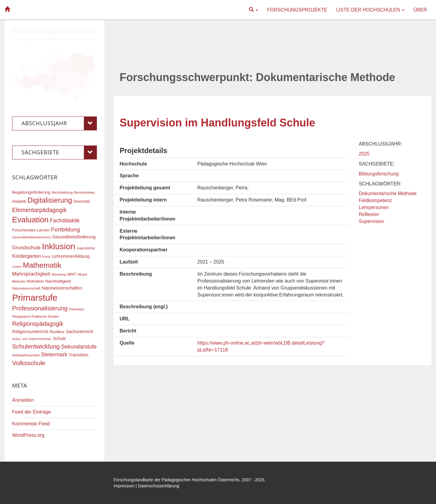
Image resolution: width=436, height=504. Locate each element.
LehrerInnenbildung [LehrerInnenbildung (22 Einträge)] (71, 256)
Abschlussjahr (59, 123)
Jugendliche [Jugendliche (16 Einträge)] (86, 248)
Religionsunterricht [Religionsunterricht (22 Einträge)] (30, 332)
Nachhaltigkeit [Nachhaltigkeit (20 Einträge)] (58, 281)
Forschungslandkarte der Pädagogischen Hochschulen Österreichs (177, 480)
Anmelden (23, 400)
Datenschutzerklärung (159, 486)
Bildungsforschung (379, 174)
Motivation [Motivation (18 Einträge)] (35, 281)
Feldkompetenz (375, 200)
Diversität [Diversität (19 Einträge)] (81, 201)
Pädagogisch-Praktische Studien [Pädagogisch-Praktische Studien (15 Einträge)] (35, 316)
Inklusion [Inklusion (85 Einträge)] (58, 246)
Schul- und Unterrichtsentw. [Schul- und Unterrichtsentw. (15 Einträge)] (32, 339)
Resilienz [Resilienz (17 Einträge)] (57, 332)
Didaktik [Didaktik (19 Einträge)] (19, 201)
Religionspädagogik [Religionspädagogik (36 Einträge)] (38, 324)
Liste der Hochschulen (370, 10)
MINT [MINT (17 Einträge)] (72, 274)
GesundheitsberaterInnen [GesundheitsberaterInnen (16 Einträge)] (31, 237)
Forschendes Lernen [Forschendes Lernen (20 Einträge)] (31, 230)
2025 (364, 154)
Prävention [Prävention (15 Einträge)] (77, 309)
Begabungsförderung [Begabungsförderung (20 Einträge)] (31, 192)
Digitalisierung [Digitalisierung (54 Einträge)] (50, 200)
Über (420, 10)
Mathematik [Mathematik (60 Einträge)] (42, 265)
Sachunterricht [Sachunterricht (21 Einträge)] (80, 332)
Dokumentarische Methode (388, 193)
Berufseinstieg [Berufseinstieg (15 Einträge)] (84, 192)
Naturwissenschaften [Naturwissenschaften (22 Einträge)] (62, 288)
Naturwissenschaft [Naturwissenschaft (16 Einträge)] (26, 288)
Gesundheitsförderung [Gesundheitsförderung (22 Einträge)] (74, 237)
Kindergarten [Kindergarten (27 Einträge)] (26, 256)
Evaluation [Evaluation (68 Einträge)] (30, 220)
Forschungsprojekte (297, 10)
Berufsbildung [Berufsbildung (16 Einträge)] (62, 192)
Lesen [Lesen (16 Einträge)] (17, 267)
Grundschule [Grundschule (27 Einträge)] (26, 248)
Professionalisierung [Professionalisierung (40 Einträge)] (40, 308)
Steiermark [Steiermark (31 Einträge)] (54, 355)
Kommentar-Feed (31, 424)
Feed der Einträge (31, 412)
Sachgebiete (59, 152)
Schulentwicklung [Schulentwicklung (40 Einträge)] (36, 346)
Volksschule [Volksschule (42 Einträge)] (29, 363)
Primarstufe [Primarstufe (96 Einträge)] (35, 298)
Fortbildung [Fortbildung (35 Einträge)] (65, 229)
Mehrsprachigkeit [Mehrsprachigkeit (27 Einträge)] (31, 274)
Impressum (124, 486)
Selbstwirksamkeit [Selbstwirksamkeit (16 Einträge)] (26, 355)
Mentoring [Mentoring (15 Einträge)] (59, 274)
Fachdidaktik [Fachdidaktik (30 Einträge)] (65, 221)
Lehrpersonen (374, 207)
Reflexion (369, 214)
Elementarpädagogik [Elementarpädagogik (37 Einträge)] (39, 210)
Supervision (372, 221)
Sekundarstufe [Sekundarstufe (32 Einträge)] (79, 347)
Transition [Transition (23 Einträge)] (79, 355)
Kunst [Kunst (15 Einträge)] (46, 257)
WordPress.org (28, 435)
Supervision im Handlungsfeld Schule (217, 123)
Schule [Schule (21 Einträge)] (59, 339)
